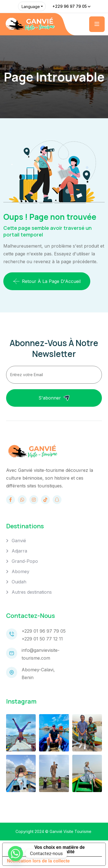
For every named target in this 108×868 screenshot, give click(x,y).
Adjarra (19, 551)
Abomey (20, 571)
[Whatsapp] (16, 854)
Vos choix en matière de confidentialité (60, 849)
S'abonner (54, 398)
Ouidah (19, 582)
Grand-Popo (25, 561)
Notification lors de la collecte (38, 861)
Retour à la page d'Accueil (47, 281)
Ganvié (19, 541)
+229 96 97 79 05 (70, 6)
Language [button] (31, 7)
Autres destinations (32, 592)
